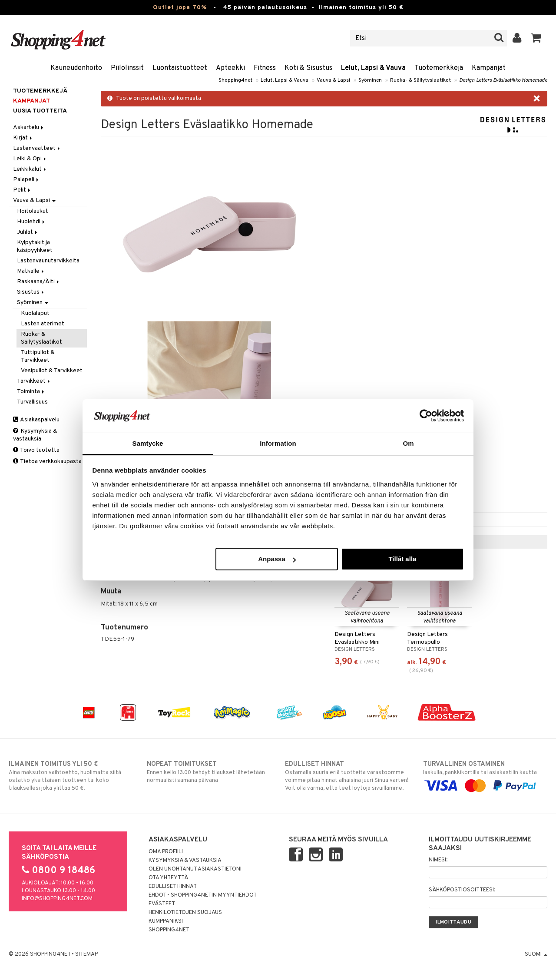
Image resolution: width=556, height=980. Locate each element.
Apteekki (230, 68)
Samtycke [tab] (148, 443)
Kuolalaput (35, 313)
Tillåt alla (402, 559)
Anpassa (277, 559)
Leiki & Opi (30, 159)
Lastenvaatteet (37, 148)
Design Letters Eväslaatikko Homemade (503, 80)
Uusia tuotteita (40, 111)
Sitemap (86, 954)
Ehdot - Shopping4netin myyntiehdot (203, 895)
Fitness (265, 68)
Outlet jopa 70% (180, 8)
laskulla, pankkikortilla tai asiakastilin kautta (485, 775)
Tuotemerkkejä (439, 68)
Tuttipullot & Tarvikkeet (38, 356)
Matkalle (31, 271)
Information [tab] (278, 443)
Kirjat (23, 138)
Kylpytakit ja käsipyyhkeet (35, 247)
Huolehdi (31, 222)
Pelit (22, 190)
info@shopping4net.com (57, 899)
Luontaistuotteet (180, 68)
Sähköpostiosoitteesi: (462, 890)
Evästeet (162, 904)
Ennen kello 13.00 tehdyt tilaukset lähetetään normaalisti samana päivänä (209, 772)
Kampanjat (489, 68)
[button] (536, 38)
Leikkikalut (30, 169)
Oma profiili (166, 852)
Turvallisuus (32, 402)
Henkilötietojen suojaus (185, 913)
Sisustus (31, 292)
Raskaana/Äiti (39, 282)
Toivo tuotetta (36, 450)
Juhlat (28, 232)
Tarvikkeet (34, 381)
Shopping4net (235, 80)
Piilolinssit (127, 68)
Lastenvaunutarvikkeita (48, 261)
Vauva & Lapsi (333, 80)
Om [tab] (408, 443)
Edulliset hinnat (173, 887)
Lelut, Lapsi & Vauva (373, 68)
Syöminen (370, 80)
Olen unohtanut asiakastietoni (195, 869)
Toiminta (31, 392)
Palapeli (26, 180)
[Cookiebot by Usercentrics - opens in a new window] (426, 416)
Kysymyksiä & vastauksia (35, 435)
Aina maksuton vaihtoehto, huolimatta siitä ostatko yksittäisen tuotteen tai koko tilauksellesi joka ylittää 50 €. (71, 776)
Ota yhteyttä (168, 878)
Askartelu (29, 127)
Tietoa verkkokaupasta (47, 462)
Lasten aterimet (43, 324)
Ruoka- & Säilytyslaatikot (420, 80)
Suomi (536, 954)
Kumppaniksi (166, 921)
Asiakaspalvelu (36, 420)
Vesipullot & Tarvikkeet (52, 371)
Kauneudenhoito (76, 68)
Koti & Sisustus (308, 68)
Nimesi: (438, 860)
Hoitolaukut (33, 211)
